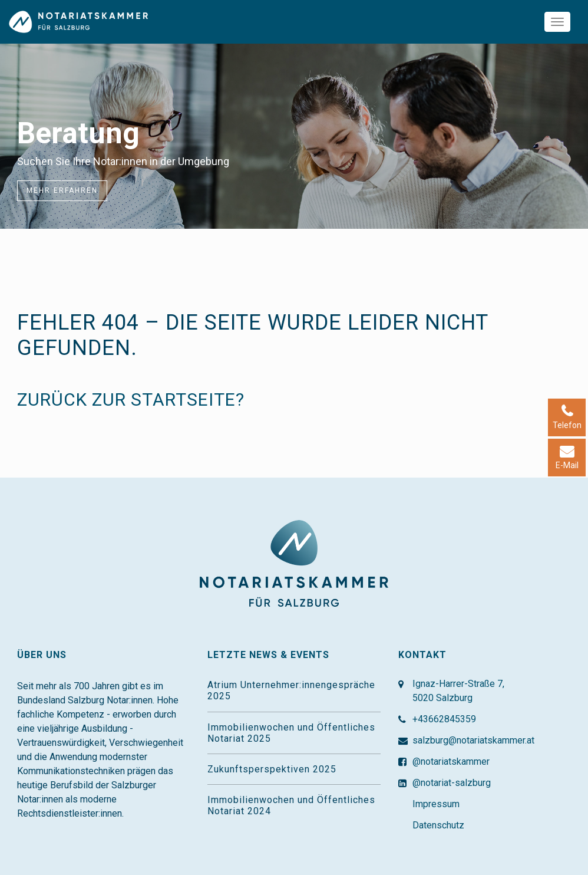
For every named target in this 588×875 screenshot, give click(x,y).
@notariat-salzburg (452, 783)
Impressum (436, 804)
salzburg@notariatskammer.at (473, 740)
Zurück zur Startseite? (131, 399)
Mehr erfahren (62, 190)
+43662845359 (444, 719)
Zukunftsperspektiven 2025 (272, 769)
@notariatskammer (451, 761)
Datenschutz (438, 825)
